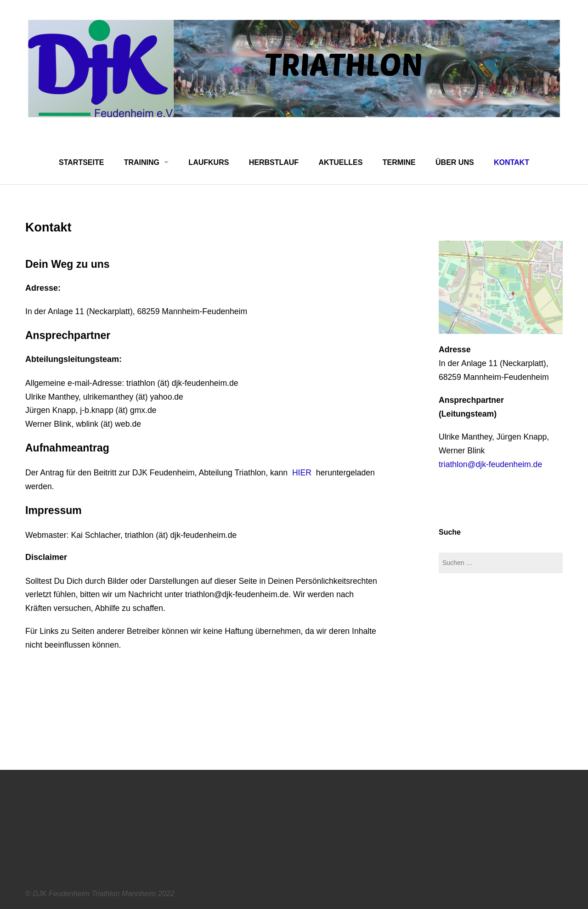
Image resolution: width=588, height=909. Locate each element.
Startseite (81, 162)
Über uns (455, 162)
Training (142, 162)
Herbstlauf (274, 162)
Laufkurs (209, 162)
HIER (302, 473)
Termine (399, 162)
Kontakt (512, 162)
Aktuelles (340, 162)
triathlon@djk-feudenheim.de (490, 464)
